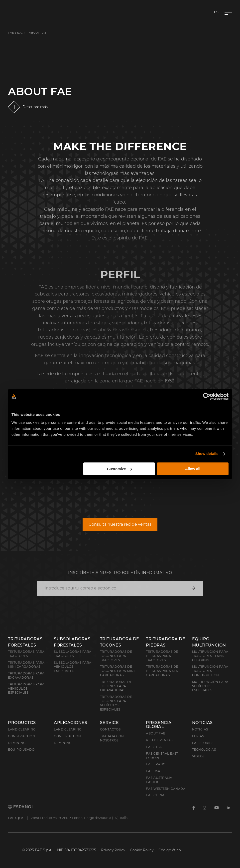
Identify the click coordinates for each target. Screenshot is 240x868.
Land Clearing (68, 729)
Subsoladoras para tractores (73, 654)
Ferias (198, 736)
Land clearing (22, 729)
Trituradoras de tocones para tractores (116, 656)
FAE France (157, 764)
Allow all (193, 469)
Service (110, 723)
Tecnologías (204, 750)
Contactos (110, 729)
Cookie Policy (142, 850)
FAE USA (153, 771)
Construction (21, 736)
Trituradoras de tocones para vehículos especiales (116, 703)
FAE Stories (203, 743)
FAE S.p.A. (15, 33)
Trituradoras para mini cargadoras (26, 665)
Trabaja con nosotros (112, 738)
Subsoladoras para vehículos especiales (73, 667)
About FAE (156, 733)
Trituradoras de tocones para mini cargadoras (118, 671)
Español (21, 807)
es (216, 12)
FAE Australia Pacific (159, 780)
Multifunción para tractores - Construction (210, 671)
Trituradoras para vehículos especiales (26, 688)
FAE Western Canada (166, 789)
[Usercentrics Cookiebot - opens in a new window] (207, 396)
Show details (207, 454)
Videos (198, 756)
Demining (17, 743)
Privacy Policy (113, 850)
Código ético (170, 850)
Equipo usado (21, 750)
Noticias (202, 723)
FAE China (155, 795)
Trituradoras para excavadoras (26, 675)
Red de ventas (159, 740)
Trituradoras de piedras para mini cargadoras (163, 671)
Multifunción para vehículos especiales (210, 686)
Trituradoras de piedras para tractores (162, 656)
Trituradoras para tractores (26, 654)
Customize (120, 469)
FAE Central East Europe (162, 756)
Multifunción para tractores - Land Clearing (210, 656)
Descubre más (35, 107)
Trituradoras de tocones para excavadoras (116, 686)
